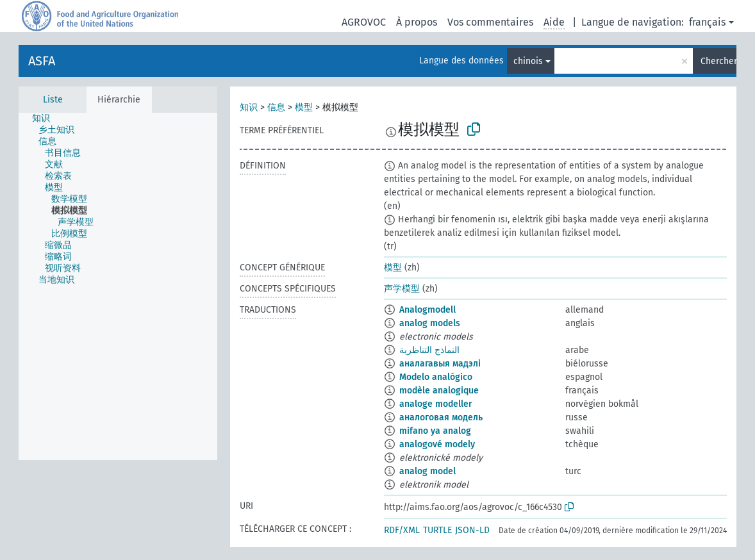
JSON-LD (472, 530)
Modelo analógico (436, 377)
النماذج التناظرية (429, 350)
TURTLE (437, 530)
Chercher (718, 61)
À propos (417, 22)
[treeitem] (46, 119)
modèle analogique (439, 391)
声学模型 (402, 289)
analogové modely (437, 444)
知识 (249, 107)
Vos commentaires (490, 22)
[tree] (118, 286)
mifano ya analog (435, 431)
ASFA (42, 61)
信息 (276, 107)
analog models (430, 323)
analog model (427, 471)
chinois (528, 61)
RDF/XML (402, 530)
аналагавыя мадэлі (440, 364)
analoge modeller (436, 404)
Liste (53, 100)
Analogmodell (427, 310)
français (707, 22)
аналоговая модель (441, 417)
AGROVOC (364, 22)
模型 (304, 107)
